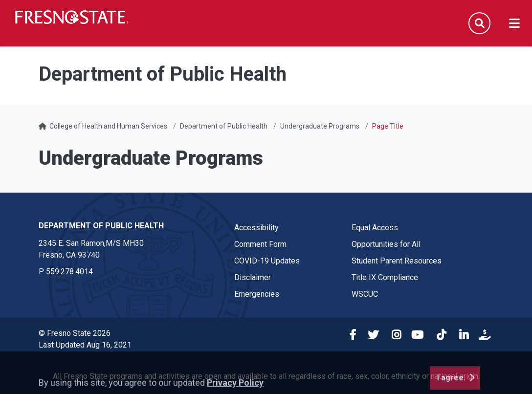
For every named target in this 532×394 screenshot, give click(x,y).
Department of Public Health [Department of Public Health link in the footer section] (101, 226)
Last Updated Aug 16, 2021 (85, 345)
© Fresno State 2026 (75, 333)
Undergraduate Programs (320, 126)
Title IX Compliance (385, 277)
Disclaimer (253, 277)
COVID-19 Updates (267, 261)
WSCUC (365, 294)
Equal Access (375, 228)
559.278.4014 (69, 272)
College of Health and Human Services (108, 126)
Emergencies (257, 294)
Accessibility (256, 228)
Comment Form (260, 244)
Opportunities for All (386, 244)
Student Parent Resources (397, 261)
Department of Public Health (224, 126)
